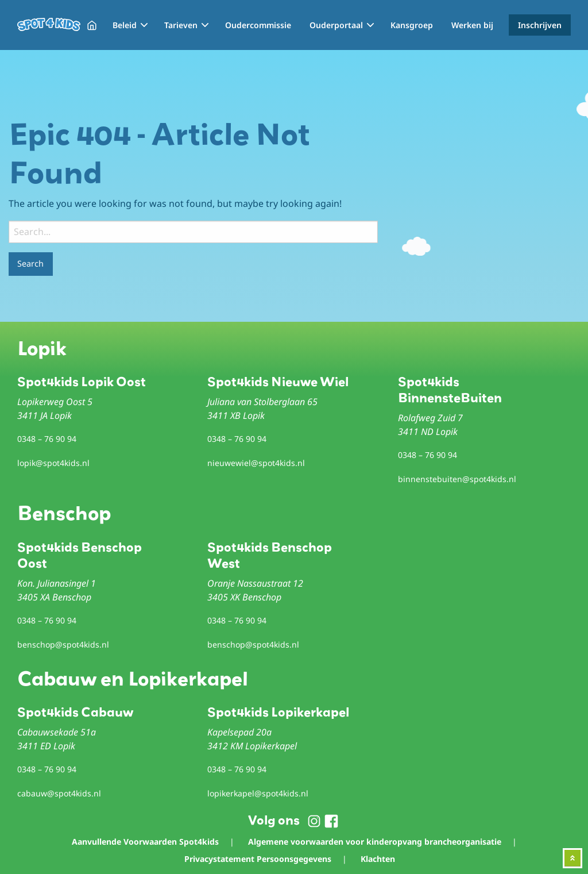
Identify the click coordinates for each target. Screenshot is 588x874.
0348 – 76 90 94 (47, 439)
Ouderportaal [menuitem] (336, 25)
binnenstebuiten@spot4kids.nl (457, 479)
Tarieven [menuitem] (181, 25)
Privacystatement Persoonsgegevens (258, 859)
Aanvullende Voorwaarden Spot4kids (145, 842)
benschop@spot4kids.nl (63, 644)
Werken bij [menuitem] (472, 25)
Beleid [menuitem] (125, 25)
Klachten (378, 859)
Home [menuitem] (92, 25)
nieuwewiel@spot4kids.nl (256, 463)
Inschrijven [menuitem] (540, 25)
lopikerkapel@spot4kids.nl (258, 793)
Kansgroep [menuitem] (412, 25)
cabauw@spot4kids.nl (59, 793)
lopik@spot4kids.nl (53, 463)
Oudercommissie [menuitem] (258, 25)
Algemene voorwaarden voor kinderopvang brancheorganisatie (375, 842)
